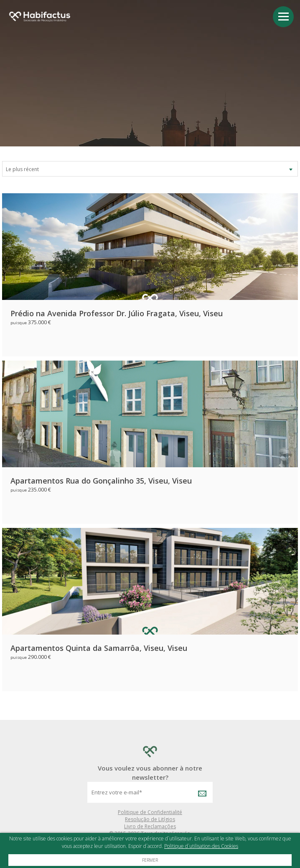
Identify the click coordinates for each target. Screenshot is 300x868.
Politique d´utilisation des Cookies (201, 846)
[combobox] (150, 169)
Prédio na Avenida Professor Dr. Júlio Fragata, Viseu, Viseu (117, 313)
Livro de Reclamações (150, 826)
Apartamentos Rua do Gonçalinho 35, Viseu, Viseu (101, 481)
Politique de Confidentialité (150, 812)
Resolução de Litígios (150, 819)
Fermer (150, 860)
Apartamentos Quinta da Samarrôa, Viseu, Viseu (99, 648)
